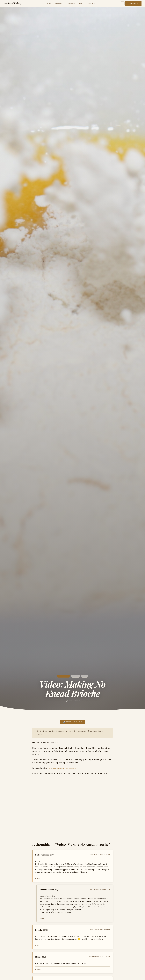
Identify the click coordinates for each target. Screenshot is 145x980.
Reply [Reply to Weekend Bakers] (43, 918)
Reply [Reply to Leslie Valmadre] (39, 878)
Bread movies (64, 676)
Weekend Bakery (13, 3)
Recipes (71, 4)
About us (92, 4)
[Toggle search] (123, 3)
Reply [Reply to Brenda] (39, 945)
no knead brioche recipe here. (62, 768)
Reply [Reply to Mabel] (39, 970)
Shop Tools (133, 3)
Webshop (59, 4)
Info (81, 4)
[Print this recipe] (73, 722)
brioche (76, 676)
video (84, 676)
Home (49, 4)
